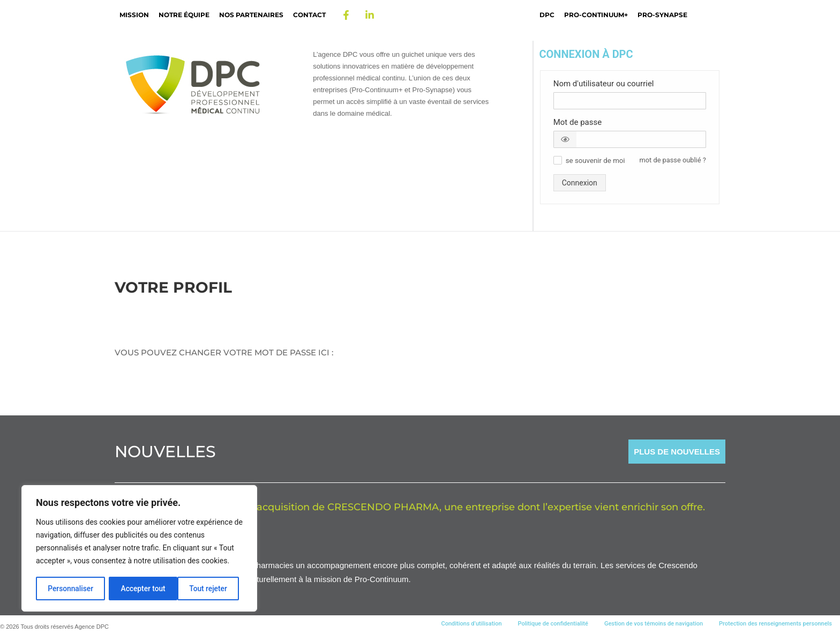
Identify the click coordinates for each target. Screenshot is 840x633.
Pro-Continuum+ (596, 15)
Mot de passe (577, 122)
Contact (309, 15)
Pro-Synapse (662, 15)
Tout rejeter (140, 589)
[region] (139, 549)
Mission (134, 15)
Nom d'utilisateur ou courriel (604, 84)
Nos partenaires (251, 15)
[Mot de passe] (630, 139)
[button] (565, 139)
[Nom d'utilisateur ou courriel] (630, 101)
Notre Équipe (184, 15)
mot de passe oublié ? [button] (673, 160)
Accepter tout (209, 589)
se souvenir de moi (595, 161)
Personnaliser (70, 589)
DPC (547, 15)
